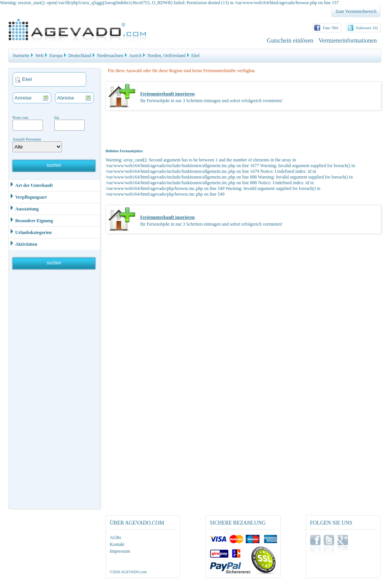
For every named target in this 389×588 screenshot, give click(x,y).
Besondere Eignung (31, 220)
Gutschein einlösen (290, 40)
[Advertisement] (55, 391)
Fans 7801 (331, 28)
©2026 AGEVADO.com (128, 572)
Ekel (196, 55)
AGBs (115, 537)
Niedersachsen (110, 55)
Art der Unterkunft (31, 185)
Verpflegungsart (28, 197)
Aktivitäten (23, 244)
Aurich (135, 55)
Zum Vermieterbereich (356, 11)
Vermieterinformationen (348, 40)
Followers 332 (367, 28)
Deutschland (80, 55)
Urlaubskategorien (30, 232)
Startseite (21, 55)
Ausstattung (24, 208)
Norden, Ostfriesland (167, 55)
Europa (56, 55)
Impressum (120, 551)
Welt (40, 55)
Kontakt (117, 544)
